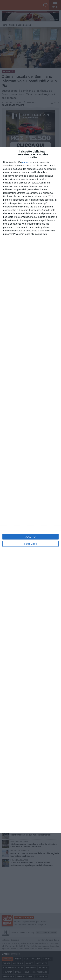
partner (26, 162)
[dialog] (30, 490)
